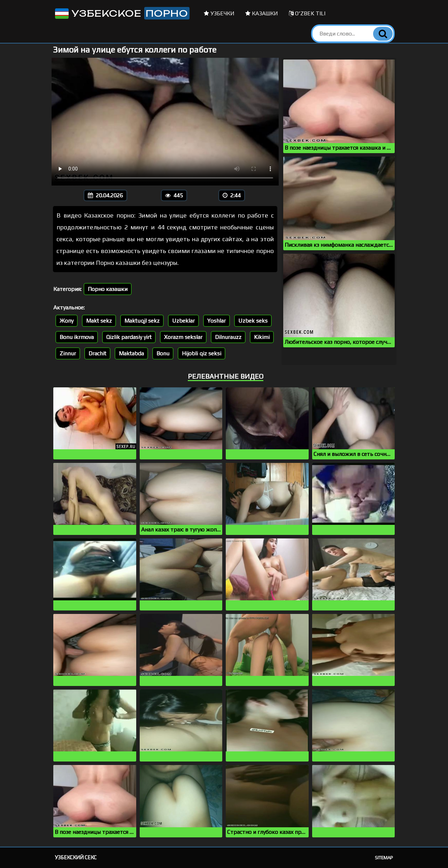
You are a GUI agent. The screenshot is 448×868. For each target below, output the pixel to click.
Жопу (67, 321)
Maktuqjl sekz (142, 321)
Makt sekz (99, 321)
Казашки (262, 13)
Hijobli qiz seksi (202, 353)
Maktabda (131, 353)
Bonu (163, 353)
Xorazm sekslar (183, 337)
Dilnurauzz (228, 337)
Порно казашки (108, 289)
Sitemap (384, 858)
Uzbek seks (253, 321)
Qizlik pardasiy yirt (129, 337)
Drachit (97, 353)
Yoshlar (217, 321)
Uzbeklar (183, 321)
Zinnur (68, 353)
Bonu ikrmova (77, 337)
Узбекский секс (76, 857)
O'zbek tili (307, 13)
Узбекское (122, 13)
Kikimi (262, 337)
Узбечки (219, 13)
